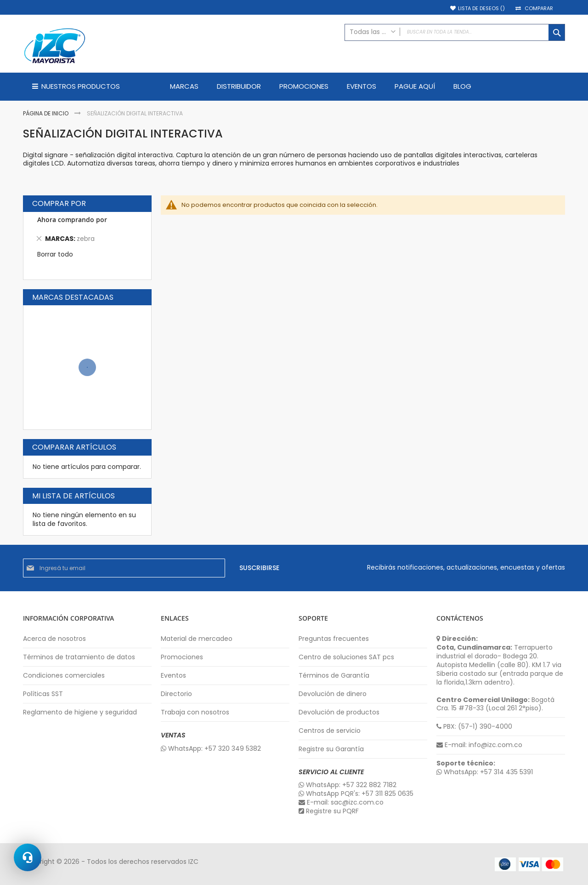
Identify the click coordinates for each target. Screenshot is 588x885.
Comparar (539, 9)
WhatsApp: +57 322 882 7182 (348, 785)
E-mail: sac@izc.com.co (341, 802)
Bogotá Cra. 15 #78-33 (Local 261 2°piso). (495, 704)
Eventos (173, 676)
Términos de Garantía (334, 676)
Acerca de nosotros (54, 639)
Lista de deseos (481, 9)
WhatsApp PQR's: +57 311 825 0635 (356, 794)
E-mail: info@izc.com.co (479, 745)
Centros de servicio (330, 731)
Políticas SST (43, 694)
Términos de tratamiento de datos (79, 657)
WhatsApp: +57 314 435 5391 (485, 772)
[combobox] (455, 32)
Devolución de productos (339, 712)
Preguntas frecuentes (334, 639)
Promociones (182, 657)
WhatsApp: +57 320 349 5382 (211, 749)
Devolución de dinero (333, 694)
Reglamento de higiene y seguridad (80, 712)
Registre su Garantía (331, 749)
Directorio (176, 694)
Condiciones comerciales (64, 676)
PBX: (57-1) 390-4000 (474, 727)
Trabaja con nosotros (195, 712)
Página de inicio (46, 113)
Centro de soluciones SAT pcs (346, 657)
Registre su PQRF (329, 811)
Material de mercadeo (197, 639)
